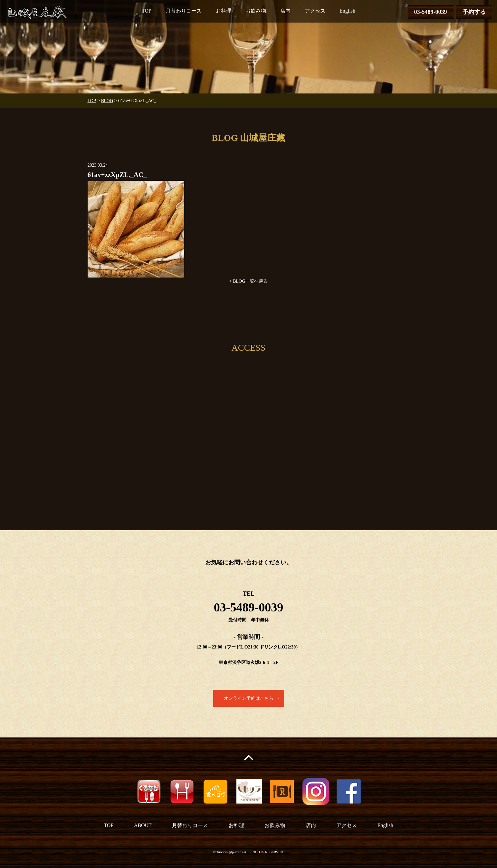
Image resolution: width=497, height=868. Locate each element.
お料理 (224, 11)
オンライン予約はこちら (249, 698)
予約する (474, 12)
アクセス (315, 11)
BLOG (107, 100)
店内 (285, 11)
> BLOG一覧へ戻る (249, 281)
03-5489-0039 (431, 12)
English (347, 11)
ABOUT (143, 825)
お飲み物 (256, 11)
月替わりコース (184, 11)
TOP (147, 11)
